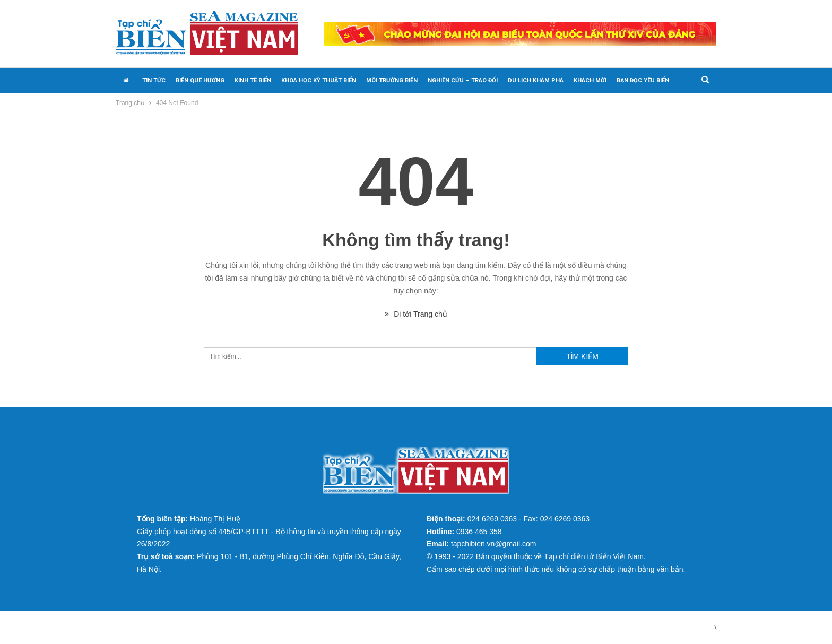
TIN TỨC (154, 80)
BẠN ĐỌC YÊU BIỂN (643, 80)
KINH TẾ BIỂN (253, 80)
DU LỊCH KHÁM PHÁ (536, 80)
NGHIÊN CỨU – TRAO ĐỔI (463, 80)
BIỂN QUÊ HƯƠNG (200, 80)
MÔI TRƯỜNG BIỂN (392, 80)
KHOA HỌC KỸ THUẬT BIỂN (319, 80)
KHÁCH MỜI (590, 80)
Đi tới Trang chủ (416, 314)
